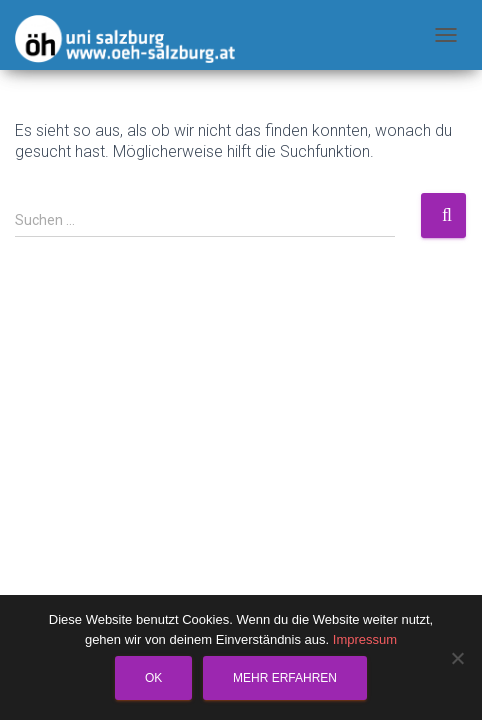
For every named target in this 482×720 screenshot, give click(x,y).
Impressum (365, 639)
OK (153, 678)
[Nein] (457, 658)
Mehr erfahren (285, 678)
